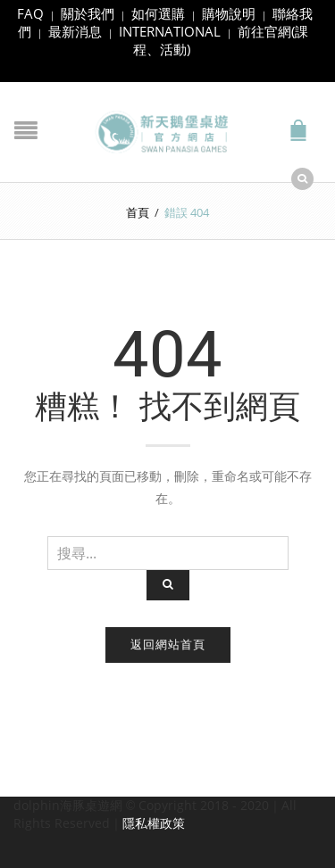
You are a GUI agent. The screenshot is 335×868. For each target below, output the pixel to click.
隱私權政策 (154, 823)
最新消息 (75, 31)
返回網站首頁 (168, 644)
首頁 (138, 212)
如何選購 (158, 13)
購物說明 (229, 13)
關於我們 (88, 13)
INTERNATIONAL (170, 31)
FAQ (30, 13)
